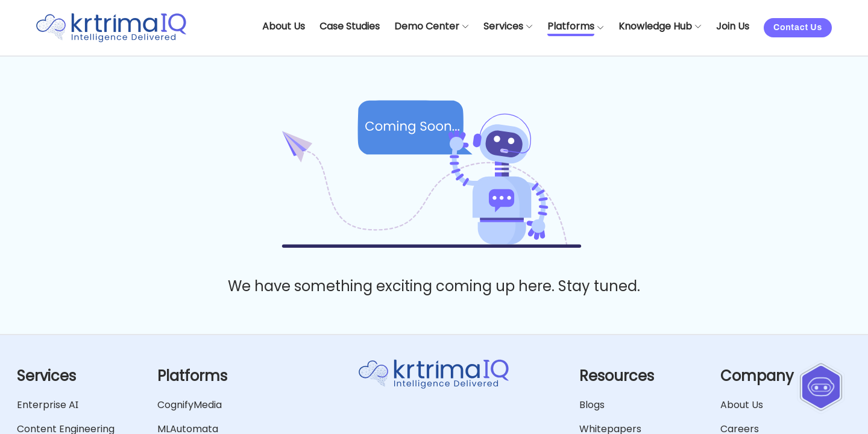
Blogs (592, 405)
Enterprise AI (47, 405)
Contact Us (798, 27)
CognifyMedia (190, 405)
